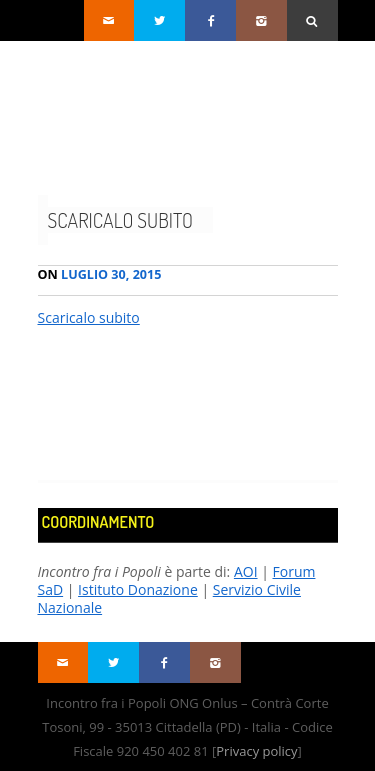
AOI (246, 571)
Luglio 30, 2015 (100, 274)
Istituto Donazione (138, 589)
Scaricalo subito (120, 220)
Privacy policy (256, 751)
